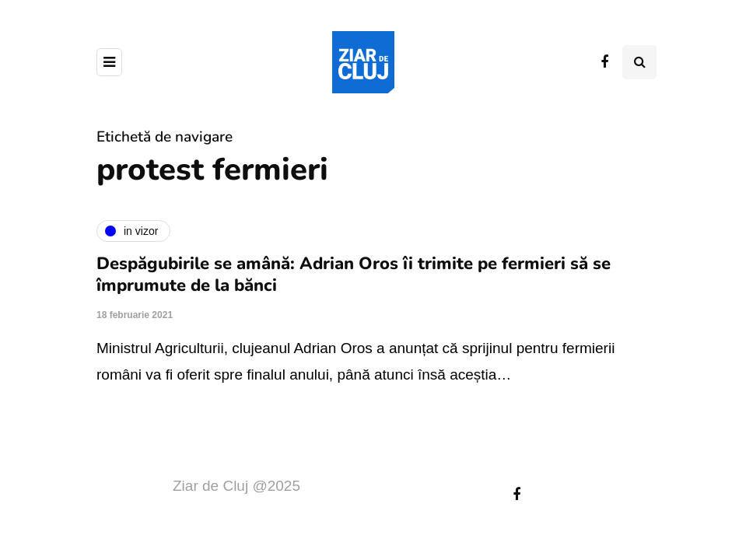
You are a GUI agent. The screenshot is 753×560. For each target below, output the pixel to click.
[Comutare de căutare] (639, 62)
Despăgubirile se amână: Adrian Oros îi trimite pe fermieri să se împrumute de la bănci (354, 275)
